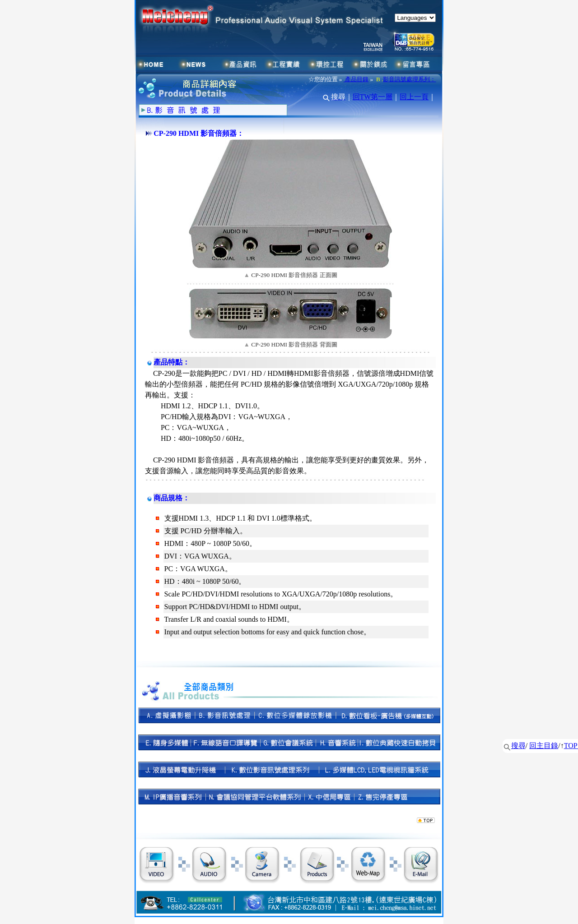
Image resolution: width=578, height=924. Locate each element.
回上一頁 (414, 97)
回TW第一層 (373, 97)
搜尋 (518, 746)
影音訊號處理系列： (409, 79)
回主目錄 (544, 746)
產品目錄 (356, 79)
